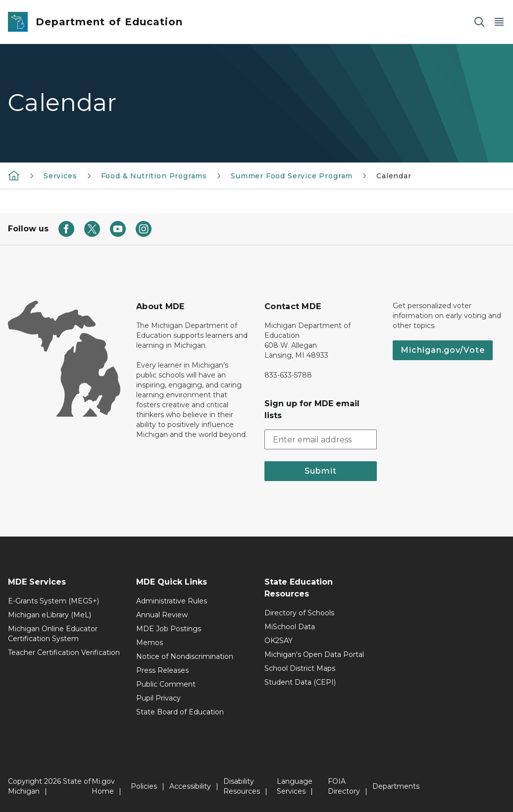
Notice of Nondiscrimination (185, 656)
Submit (321, 471)
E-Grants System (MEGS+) (53, 601)
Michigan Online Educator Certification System (53, 634)
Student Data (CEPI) (300, 682)
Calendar (394, 176)
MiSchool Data (290, 627)
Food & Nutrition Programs (154, 176)
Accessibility (190, 786)
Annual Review (162, 615)
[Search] (479, 22)
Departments (396, 786)
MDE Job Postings (169, 629)
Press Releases (162, 670)
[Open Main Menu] (499, 22)
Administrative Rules (172, 601)
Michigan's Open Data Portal (314, 654)
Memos (150, 643)
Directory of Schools (299, 613)
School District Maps (300, 668)
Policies (144, 786)
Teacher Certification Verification (64, 652)
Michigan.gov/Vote (443, 350)
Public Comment (166, 684)
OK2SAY (279, 641)
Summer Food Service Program (292, 176)
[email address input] (321, 439)
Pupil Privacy (158, 698)
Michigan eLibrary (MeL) (50, 615)
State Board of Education (180, 712)
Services (60, 176)
